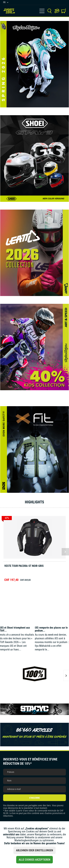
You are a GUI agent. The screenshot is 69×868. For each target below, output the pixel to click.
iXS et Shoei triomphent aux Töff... (15, 629)
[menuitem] (42, 11)
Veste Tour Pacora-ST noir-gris (24, 566)
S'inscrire (34, 798)
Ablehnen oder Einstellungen (34, 850)
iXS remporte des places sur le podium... (51, 629)
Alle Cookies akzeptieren (35, 860)
